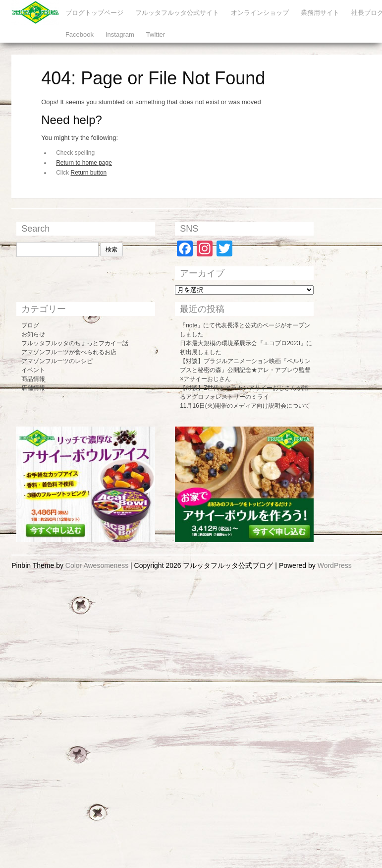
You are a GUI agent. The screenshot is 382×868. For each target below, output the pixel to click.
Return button (88, 173)
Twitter (156, 34)
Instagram (120, 34)
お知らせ (33, 334)
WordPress (335, 565)
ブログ (30, 325)
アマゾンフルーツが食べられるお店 (69, 352)
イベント (33, 370)
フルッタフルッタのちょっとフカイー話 (75, 343)
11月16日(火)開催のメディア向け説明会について (245, 406)
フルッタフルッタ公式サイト (177, 13)
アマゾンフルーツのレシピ (57, 361)
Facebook (80, 34)
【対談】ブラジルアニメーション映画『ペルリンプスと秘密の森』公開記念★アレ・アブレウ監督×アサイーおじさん (245, 370)
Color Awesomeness (97, 565)
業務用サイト (320, 13)
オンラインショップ (260, 13)
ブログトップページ (94, 13)
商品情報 (33, 379)
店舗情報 (33, 388)
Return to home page (84, 163)
